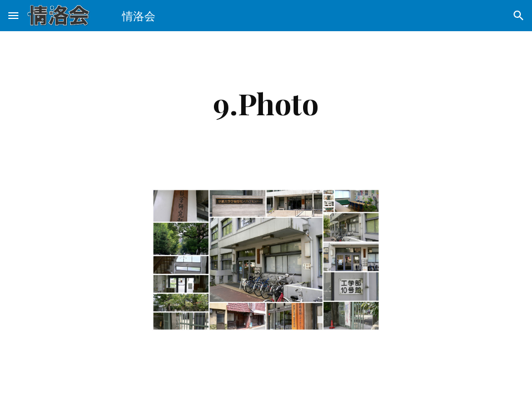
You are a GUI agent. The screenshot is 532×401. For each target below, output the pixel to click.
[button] (13, 15)
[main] (266, 103)
